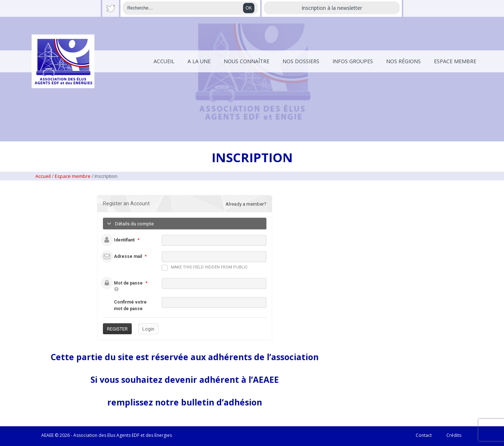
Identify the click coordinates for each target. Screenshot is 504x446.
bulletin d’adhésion (222, 402)
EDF (136, 435)
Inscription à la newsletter (332, 8)
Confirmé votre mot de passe (130, 305)
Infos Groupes (353, 61)
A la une (199, 61)
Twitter (110, 8)
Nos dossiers (301, 61)
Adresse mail (128, 256)
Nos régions (403, 61)
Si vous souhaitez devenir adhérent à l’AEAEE (185, 380)
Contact (424, 435)
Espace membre (455, 61)
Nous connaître (247, 61)
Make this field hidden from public (205, 268)
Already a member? (246, 204)
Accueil (164, 61)
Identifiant (124, 240)
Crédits (454, 435)
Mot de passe (128, 283)
